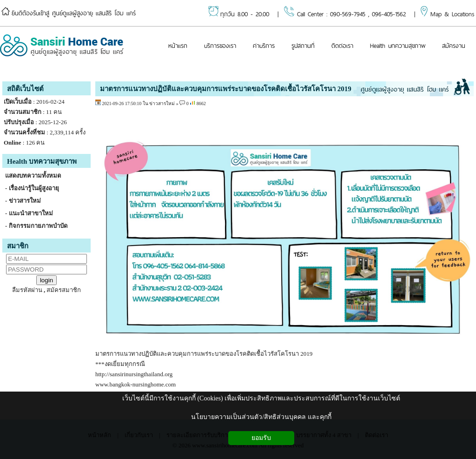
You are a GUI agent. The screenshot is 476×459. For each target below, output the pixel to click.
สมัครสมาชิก (64, 290)
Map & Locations (446, 14)
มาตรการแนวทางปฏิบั (124, 354)
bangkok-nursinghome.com (143, 384)
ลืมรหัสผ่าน (27, 290)
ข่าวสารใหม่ (162, 103)
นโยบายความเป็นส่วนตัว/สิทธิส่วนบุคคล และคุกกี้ (261, 417)
